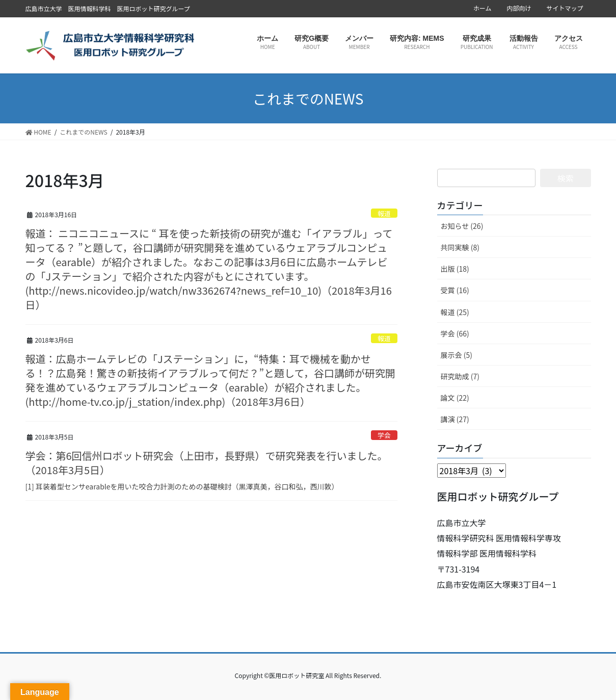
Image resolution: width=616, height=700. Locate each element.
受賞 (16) (455, 290)
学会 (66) (455, 333)
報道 (384, 213)
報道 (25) (455, 312)
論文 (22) (455, 398)
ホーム (483, 8)
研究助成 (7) (460, 376)
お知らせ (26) (462, 226)
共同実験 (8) (460, 247)
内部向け (519, 8)
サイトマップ (565, 8)
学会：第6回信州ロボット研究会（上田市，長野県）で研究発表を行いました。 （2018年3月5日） (207, 463)
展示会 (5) (457, 355)
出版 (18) (455, 269)
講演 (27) (455, 419)
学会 (384, 435)
